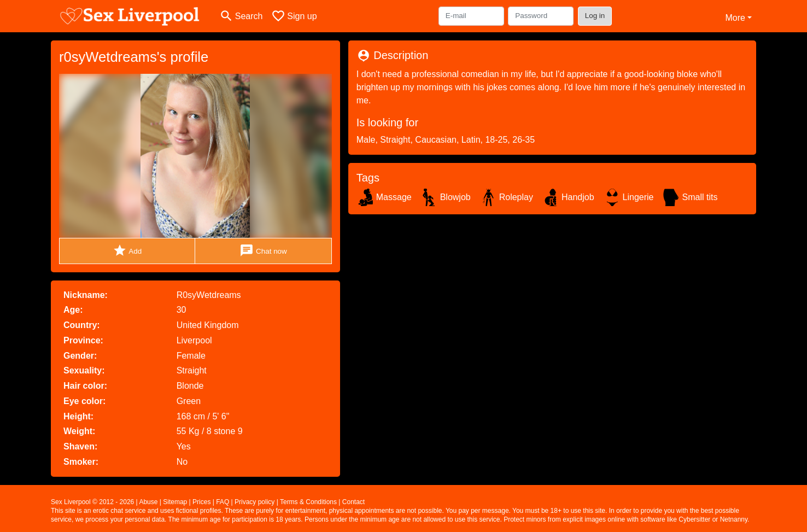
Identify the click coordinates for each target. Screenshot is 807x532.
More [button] (735, 18)
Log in (595, 16)
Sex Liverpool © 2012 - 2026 (92, 502)
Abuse (148, 502)
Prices (201, 502)
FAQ (223, 502)
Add (127, 251)
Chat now (263, 251)
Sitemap (175, 502)
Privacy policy (255, 502)
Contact (353, 502)
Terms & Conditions (308, 502)
